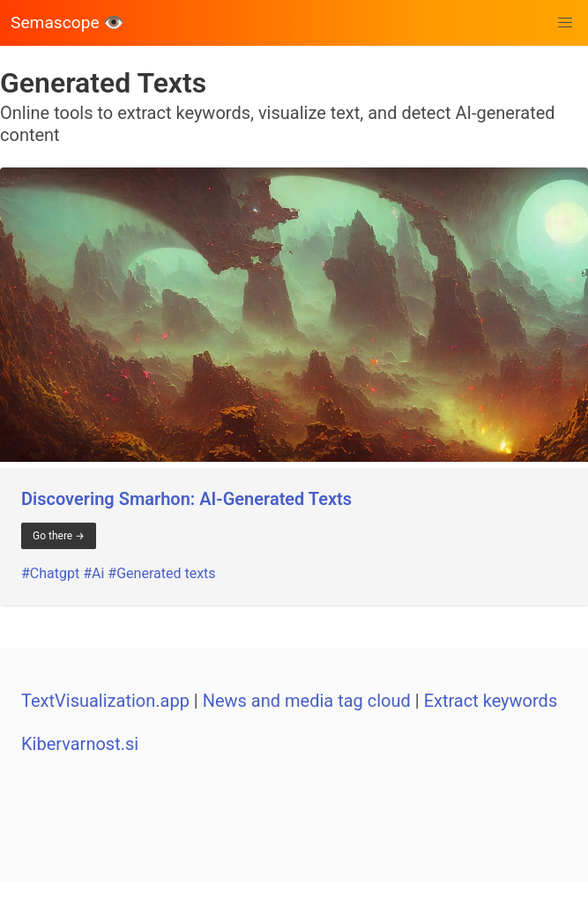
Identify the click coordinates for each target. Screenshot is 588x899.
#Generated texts (161, 573)
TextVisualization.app (105, 701)
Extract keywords (491, 701)
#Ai (93, 573)
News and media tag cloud (307, 701)
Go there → (59, 536)
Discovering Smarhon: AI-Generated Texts (186, 499)
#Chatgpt (50, 573)
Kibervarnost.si (80, 744)
